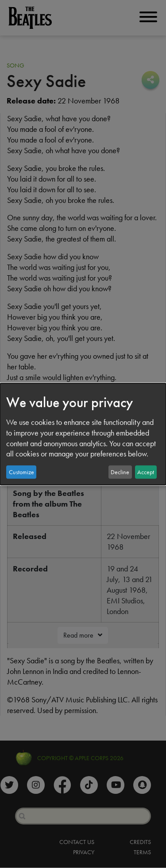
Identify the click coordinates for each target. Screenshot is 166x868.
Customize (21, 472)
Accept (146, 472)
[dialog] (83, 434)
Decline (120, 472)
